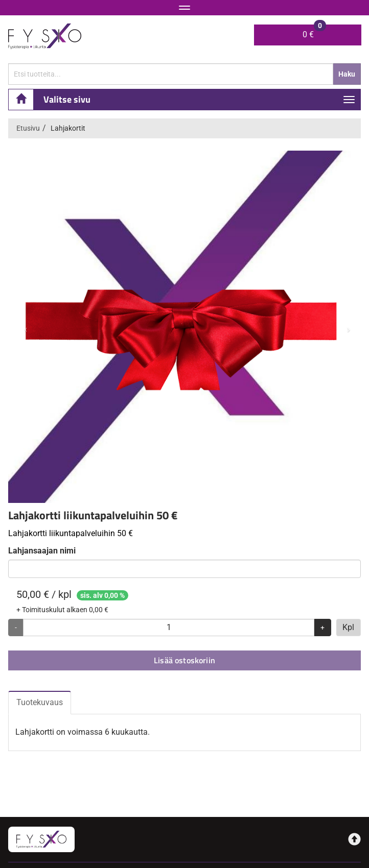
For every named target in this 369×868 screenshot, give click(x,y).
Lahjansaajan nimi (42, 551)
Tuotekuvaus (40, 702)
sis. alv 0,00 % (102, 595)
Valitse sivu (67, 99)
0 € (314, 32)
